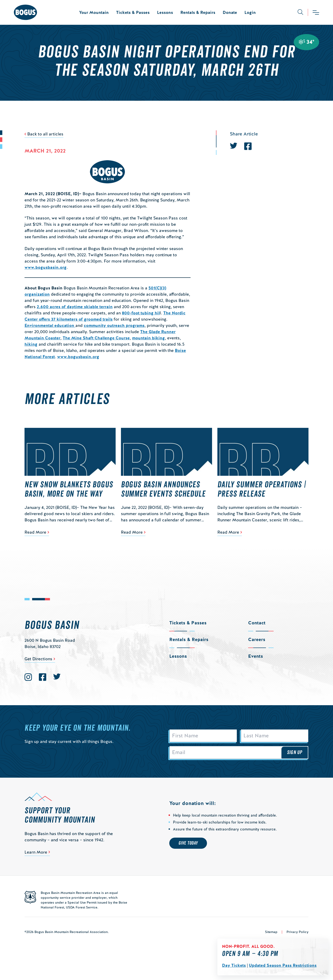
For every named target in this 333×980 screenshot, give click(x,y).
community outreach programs (114, 325)
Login (250, 12)
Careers (257, 639)
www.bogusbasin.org (46, 267)
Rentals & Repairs (198, 12)
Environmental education (50, 325)
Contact (257, 623)
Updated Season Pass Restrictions (283, 965)
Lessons (165, 12)
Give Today (188, 844)
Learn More (36, 853)
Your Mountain (94, 12)
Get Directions (38, 659)
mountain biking (148, 338)
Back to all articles (45, 134)
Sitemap (271, 933)
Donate (230, 12)
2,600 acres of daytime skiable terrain (75, 307)
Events (256, 656)
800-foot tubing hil (141, 313)
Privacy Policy (298, 933)
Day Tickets (234, 965)
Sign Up (295, 753)
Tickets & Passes (133, 12)
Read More (35, 532)
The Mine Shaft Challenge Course (96, 338)
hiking (31, 344)
